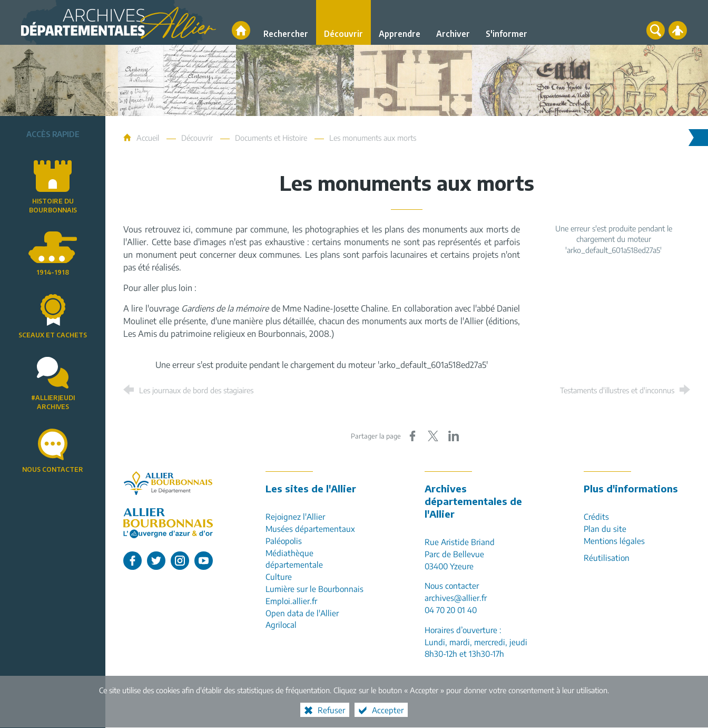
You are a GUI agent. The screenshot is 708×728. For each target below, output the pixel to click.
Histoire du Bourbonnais (53, 206)
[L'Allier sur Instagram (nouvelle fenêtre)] (180, 561)
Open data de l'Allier (302, 613)
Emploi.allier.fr (291, 601)
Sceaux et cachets (53, 335)
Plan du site (605, 528)
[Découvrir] (343, 22)
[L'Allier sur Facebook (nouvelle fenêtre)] (132, 561)
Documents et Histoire (271, 138)
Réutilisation (607, 557)
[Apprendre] (400, 22)
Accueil (149, 138)
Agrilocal (281, 624)
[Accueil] (241, 30)
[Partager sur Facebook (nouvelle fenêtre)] (412, 436)
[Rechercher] (286, 22)
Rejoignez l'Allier (295, 516)
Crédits (596, 516)
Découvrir (197, 138)
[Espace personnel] (678, 30)
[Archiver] (453, 22)
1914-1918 (53, 272)
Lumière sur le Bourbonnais (314, 589)
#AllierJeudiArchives (53, 402)
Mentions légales (614, 541)
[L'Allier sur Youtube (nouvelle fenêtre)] (204, 561)
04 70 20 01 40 (451, 610)
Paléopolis (284, 541)
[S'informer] (507, 22)
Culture (279, 576)
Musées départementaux (310, 528)
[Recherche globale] (656, 30)
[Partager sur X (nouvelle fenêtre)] (433, 436)
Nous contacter (53, 469)
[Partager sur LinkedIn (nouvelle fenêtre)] (454, 436)
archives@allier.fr (456, 598)
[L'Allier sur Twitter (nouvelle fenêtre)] (156, 561)
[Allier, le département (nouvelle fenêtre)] (168, 483)
